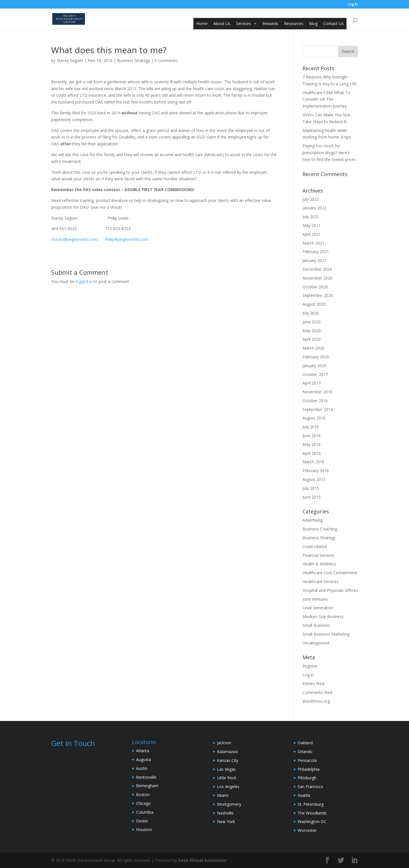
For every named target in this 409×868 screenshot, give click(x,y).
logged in (84, 281)
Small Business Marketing (326, 634)
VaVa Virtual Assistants (202, 860)
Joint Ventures (315, 599)
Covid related (315, 546)
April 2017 (312, 383)
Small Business (316, 625)
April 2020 (312, 339)
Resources (294, 23)
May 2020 (312, 331)
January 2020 (314, 366)
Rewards (270, 23)
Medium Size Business (323, 616)
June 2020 (312, 322)
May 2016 (312, 444)
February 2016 (316, 471)
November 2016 (317, 392)
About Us (222, 23)
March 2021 (313, 243)
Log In (353, 5)
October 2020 (315, 287)
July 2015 (311, 488)
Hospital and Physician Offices (330, 590)
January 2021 (314, 260)
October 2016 (315, 401)
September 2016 (318, 409)
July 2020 (311, 313)
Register (310, 666)
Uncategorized (316, 643)
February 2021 (316, 252)
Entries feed (313, 684)
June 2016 (312, 436)
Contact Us (333, 23)
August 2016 (314, 418)
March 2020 (313, 348)
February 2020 (316, 357)
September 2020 (318, 295)
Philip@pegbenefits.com (127, 239)
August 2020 (314, 304)
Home (202, 23)
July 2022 (311, 199)
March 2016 (313, 462)
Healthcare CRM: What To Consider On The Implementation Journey (326, 99)
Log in (308, 675)
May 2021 (312, 225)
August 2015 (314, 479)
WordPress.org (316, 701)
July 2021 (311, 217)
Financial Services (319, 555)
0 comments (166, 60)
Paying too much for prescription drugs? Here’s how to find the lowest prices (329, 153)
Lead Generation (318, 608)
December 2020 (317, 269)
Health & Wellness (319, 564)
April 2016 (312, 453)
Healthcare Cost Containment (330, 573)
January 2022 (314, 208)
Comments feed (317, 692)
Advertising (313, 520)
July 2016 (311, 427)
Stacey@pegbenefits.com (74, 239)
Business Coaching (320, 529)
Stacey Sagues (70, 60)
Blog (313, 23)
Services (244, 23)
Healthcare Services (321, 581)
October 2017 (315, 374)
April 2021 (312, 234)
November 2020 (317, 278)
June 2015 (312, 497)
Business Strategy (133, 60)
